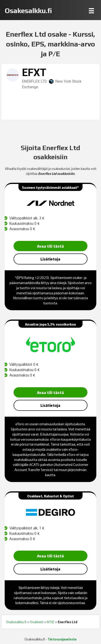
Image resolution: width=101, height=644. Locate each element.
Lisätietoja (50, 259)
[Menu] (91, 11)
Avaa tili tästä (50, 246)
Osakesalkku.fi (16, 622)
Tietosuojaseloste (62, 639)
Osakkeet (37, 622)
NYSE (50, 622)
